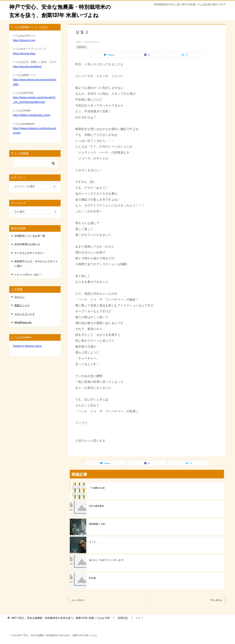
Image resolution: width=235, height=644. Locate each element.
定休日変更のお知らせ (27, 244)
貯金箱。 (94, 578)
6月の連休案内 (96, 506)
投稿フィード (22, 305)
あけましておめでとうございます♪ (107, 560)
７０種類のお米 (97, 488)
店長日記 (81, 47)
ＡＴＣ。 (94, 542)
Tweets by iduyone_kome (27, 346)
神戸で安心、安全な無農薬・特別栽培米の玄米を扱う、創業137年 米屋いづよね (62, 10)
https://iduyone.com (24, 40)
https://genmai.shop (24, 53)
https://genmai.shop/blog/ (27, 67)
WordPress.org (23, 322)
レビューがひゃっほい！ (28, 274)
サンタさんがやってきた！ (30, 253)
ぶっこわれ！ (78, 600)
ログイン (19, 297)
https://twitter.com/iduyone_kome (32, 115)
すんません (216, 600)
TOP (61, 618)
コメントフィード (25, 314)
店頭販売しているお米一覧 (30, 236)
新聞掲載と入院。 (98, 524)
